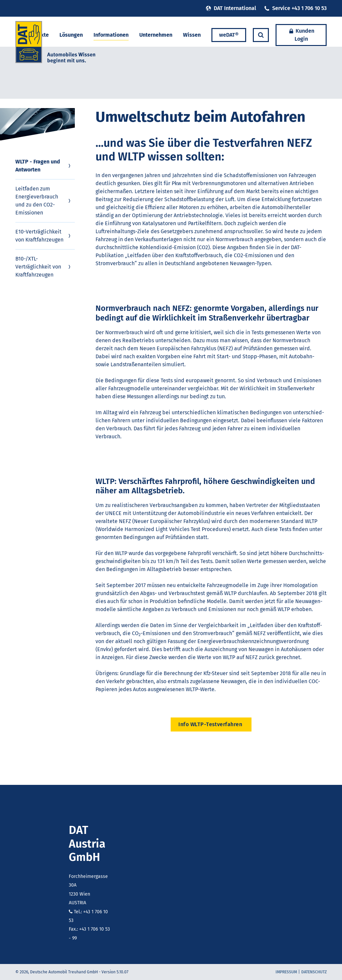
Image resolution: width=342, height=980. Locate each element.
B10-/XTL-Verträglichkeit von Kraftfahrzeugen (44, 267)
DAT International (231, 8)
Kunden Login (301, 35)
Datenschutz (314, 972)
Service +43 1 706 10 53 (295, 8)
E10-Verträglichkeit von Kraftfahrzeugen (44, 236)
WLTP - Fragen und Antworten (44, 166)
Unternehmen (156, 35)
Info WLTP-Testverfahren (211, 724)
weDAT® (229, 35)
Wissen (192, 35)
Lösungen (71, 35)
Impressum (286, 972)
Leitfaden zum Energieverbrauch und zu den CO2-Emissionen (44, 201)
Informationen (111, 35)
